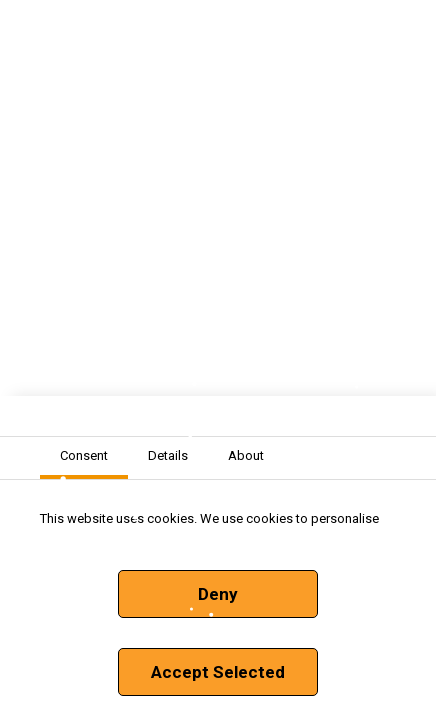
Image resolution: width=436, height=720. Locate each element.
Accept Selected (218, 672)
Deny (218, 594)
